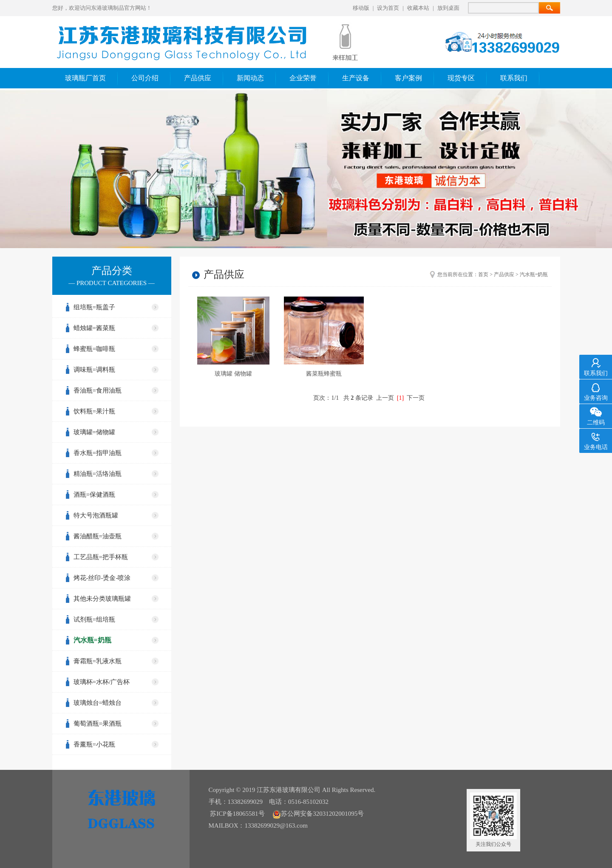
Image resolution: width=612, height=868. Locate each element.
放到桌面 (448, 8)
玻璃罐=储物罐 (94, 432)
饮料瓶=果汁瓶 (94, 411)
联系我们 (514, 78)
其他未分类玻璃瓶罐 (102, 599)
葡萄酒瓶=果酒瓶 (98, 724)
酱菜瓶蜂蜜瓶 (324, 374)
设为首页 (388, 8)
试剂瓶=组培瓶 (94, 619)
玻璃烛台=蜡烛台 (98, 703)
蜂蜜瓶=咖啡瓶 (94, 349)
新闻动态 (250, 78)
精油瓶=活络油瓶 (98, 474)
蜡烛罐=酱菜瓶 (94, 328)
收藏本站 (418, 8)
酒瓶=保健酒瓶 (94, 495)
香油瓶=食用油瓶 (98, 390)
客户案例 (408, 78)
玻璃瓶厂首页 (85, 78)
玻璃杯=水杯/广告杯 (102, 682)
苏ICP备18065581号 (237, 814)
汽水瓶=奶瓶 (92, 640)
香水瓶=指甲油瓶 (98, 453)
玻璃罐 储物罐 (233, 374)
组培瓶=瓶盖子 (94, 307)
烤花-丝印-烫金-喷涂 (102, 578)
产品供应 (198, 78)
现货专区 (461, 78)
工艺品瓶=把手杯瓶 (101, 557)
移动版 (361, 8)
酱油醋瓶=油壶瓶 (98, 536)
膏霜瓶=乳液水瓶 (98, 661)
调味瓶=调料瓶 (94, 370)
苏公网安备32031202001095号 (318, 814)
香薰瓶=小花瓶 (94, 744)
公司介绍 (145, 78)
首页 (483, 274)
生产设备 (356, 78)
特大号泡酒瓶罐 (96, 515)
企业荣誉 (303, 78)
